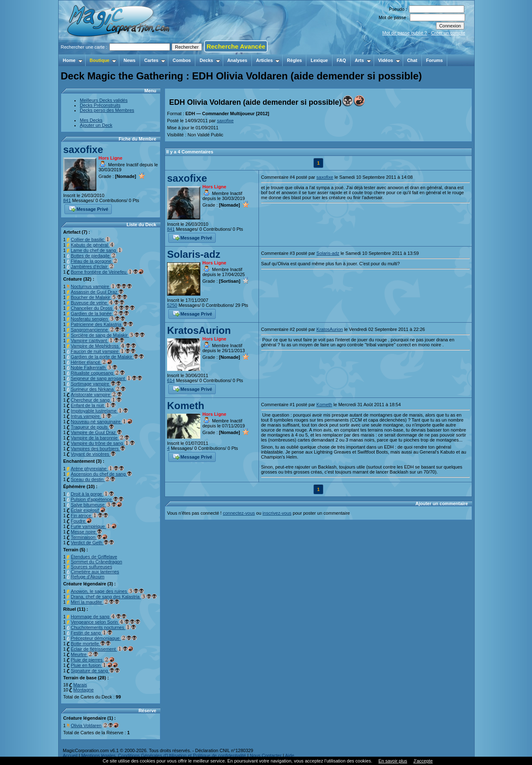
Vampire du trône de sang (103, 443)
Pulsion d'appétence (97, 499)
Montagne (83, 690)
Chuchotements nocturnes (103, 627)
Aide (290, 755)
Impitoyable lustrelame (100, 411)
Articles (268, 60)
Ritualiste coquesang (98, 373)
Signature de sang (95, 671)
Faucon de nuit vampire (103, 351)
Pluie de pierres (93, 660)
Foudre (81, 521)
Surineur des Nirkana (98, 389)
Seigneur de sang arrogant (106, 378)
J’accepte (423, 761)
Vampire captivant (97, 341)
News (129, 60)
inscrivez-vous (277, 513)
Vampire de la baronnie (100, 438)
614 (171, 380)
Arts (363, 60)
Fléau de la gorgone (94, 261)
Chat (412, 60)
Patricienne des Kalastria (102, 324)
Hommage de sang (99, 617)
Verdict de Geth (92, 543)
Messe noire (86, 532)
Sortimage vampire (96, 384)
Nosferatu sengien (98, 319)
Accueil (70, 755)
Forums (434, 60)
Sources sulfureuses (91, 567)
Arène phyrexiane (97, 469)
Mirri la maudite (95, 602)
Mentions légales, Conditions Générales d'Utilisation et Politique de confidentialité (164, 755)
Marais (80, 685)
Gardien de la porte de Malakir (107, 357)
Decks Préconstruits (100, 105)
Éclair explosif (88, 510)
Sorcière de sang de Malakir (108, 335)
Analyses (237, 60)
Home (73, 60)
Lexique (319, 60)
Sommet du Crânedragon (96, 562)
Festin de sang (92, 633)
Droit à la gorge (92, 494)
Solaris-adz (194, 254)
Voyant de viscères (93, 454)
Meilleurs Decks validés (104, 100)
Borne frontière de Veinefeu (107, 272)
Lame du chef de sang (97, 250)
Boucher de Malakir (99, 297)
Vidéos (389, 60)
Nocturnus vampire (101, 286)
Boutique (103, 60)
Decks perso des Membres (107, 110)
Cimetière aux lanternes (95, 572)
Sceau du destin (93, 479)
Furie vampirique (94, 526)
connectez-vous (239, 513)
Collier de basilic (91, 239)
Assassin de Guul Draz (97, 292)
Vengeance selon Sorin (106, 622)
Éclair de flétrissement (102, 649)
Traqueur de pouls (92, 427)
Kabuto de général (93, 245)
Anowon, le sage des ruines (107, 591)
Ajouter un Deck (96, 125)
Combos (182, 60)
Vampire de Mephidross (103, 346)
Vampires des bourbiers (98, 449)
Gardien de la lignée (100, 313)
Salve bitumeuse (96, 505)
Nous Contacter (266, 755)
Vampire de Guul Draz (96, 432)
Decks (210, 60)
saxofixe (83, 149)
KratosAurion (199, 330)
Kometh (186, 406)
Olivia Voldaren (86, 726)
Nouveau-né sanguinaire (102, 422)
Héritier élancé (91, 362)
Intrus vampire (91, 416)
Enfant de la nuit (93, 405)
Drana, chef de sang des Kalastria (114, 597)
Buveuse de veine (98, 303)
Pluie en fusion (94, 665)
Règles (294, 60)
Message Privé (89, 208)
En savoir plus (393, 761)
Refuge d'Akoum (87, 577)
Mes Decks (91, 120)
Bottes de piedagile (94, 256)
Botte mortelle (91, 644)
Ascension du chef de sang (101, 474)
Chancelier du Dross (103, 308)
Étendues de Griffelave (94, 557)
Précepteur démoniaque (104, 638)
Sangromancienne (98, 330)
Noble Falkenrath (94, 368)
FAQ (341, 60)
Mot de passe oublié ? (405, 33)
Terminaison (89, 537)
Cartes (155, 60)
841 (67, 200)
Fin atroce (90, 516)
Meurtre (85, 654)
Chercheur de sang (96, 400)
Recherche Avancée (236, 46)
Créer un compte (448, 33)
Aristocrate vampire (96, 395)
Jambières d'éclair (92, 267)
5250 (172, 305)
